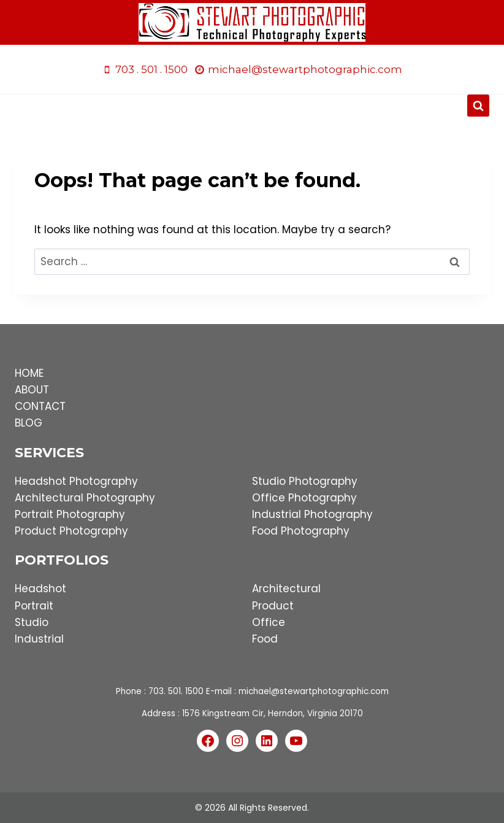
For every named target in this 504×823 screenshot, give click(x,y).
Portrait (34, 606)
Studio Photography (305, 481)
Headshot (40, 589)
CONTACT (40, 406)
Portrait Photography (70, 514)
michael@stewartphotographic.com (314, 691)
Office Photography (304, 498)
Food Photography (301, 531)
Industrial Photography (312, 514)
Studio (32, 622)
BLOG (29, 423)
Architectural (286, 589)
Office (269, 622)
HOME (29, 373)
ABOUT (32, 390)
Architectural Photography (85, 498)
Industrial (39, 639)
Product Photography (71, 531)
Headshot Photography (76, 481)
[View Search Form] (478, 106)
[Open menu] (252, 106)
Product (273, 606)
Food (265, 639)
